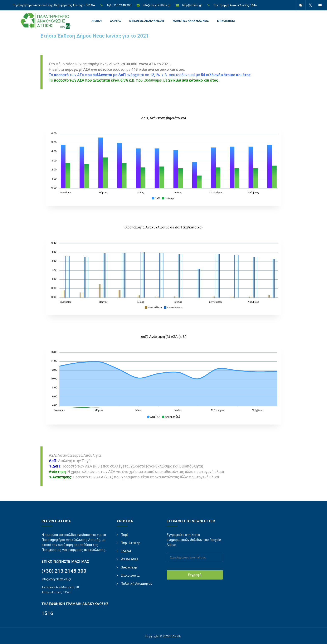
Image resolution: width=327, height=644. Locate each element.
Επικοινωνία (130, 575)
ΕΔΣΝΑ (126, 551)
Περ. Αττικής (131, 543)
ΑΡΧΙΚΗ (97, 21)
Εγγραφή (195, 575)
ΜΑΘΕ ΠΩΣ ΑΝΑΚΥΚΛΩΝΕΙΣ (191, 21)
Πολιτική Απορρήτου (136, 584)
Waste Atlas (130, 559)
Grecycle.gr (129, 567)
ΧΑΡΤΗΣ (116, 21)
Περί (124, 535)
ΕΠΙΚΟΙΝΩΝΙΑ (226, 21)
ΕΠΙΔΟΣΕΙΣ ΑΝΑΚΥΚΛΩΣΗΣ (147, 21)
